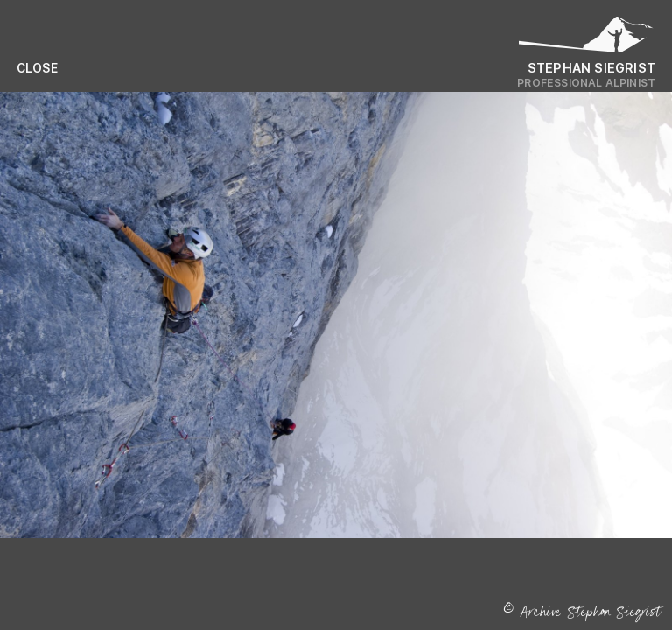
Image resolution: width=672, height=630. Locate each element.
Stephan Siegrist (591, 68)
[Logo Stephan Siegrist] (586, 39)
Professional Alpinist (586, 83)
